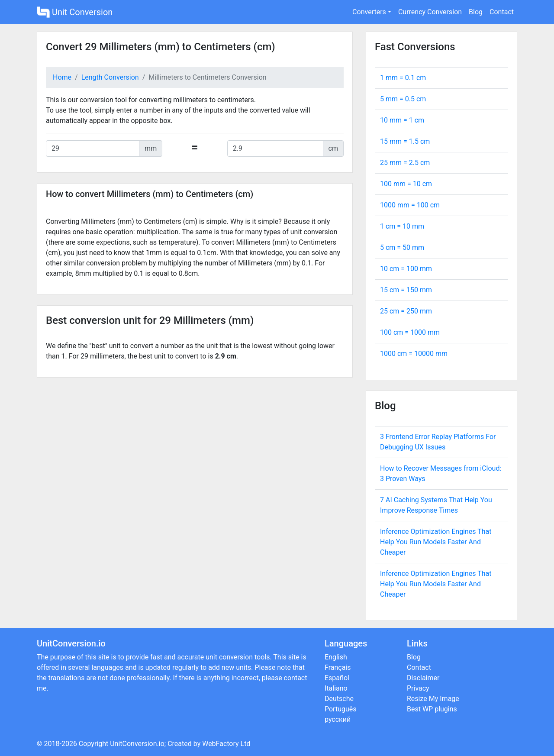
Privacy (418, 688)
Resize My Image (433, 699)
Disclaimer (423, 678)
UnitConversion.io (137, 744)
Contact (502, 12)
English (336, 657)
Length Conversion (110, 77)
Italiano (336, 688)
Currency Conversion (430, 12)
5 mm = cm (403, 99)
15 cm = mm (406, 290)
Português (341, 709)
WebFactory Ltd (226, 744)
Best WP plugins (432, 709)
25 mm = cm (405, 163)
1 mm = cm (403, 78)
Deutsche (339, 699)
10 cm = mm (406, 269)
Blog (476, 12)
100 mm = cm (406, 184)
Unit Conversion (75, 12)
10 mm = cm (402, 120)
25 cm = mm (406, 311)
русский (338, 719)
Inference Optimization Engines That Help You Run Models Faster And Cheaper (436, 542)
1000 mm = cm (410, 205)
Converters (369, 12)
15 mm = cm (405, 141)
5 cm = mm (402, 247)
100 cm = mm (410, 332)
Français (338, 667)
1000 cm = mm (414, 354)
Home (62, 77)
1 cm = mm (402, 226)
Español (337, 678)
